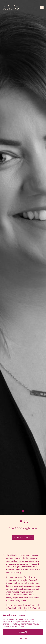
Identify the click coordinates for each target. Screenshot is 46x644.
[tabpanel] (23, 590)
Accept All (23, 632)
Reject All (23, 639)
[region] (23, 628)
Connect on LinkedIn (23, 537)
